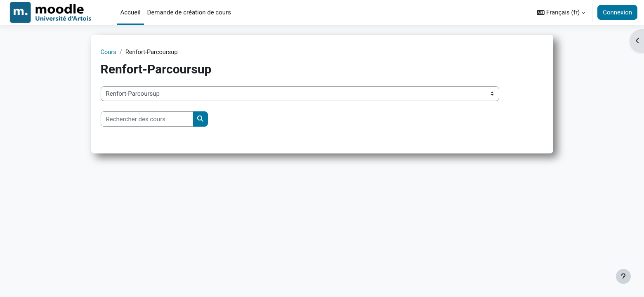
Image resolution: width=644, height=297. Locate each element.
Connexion (617, 12)
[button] (561, 12)
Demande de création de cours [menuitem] (189, 12)
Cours (109, 52)
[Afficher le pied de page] (623, 276)
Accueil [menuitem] (131, 12)
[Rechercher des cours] (147, 119)
